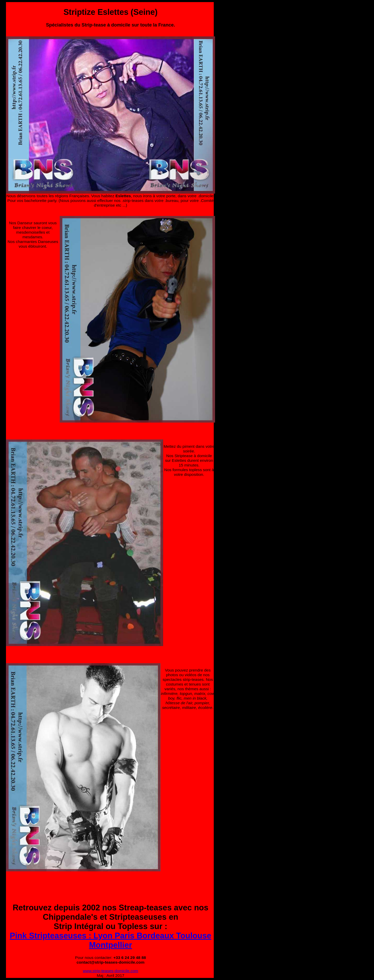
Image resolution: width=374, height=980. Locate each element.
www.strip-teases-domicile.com (111, 971)
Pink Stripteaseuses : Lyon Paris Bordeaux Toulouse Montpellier (111, 940)
